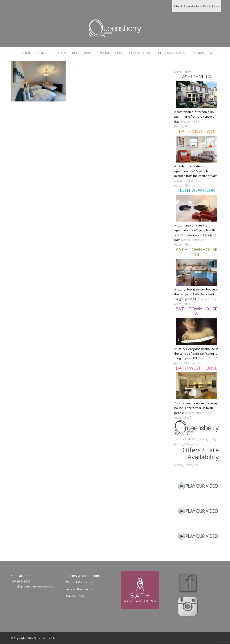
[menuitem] (26, 53)
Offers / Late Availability (201, 453)
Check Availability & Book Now (196, 6)
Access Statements (79, 589)
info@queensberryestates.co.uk (34, 586)
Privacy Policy (75, 596)
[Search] (210, 53)
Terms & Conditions (80, 582)
